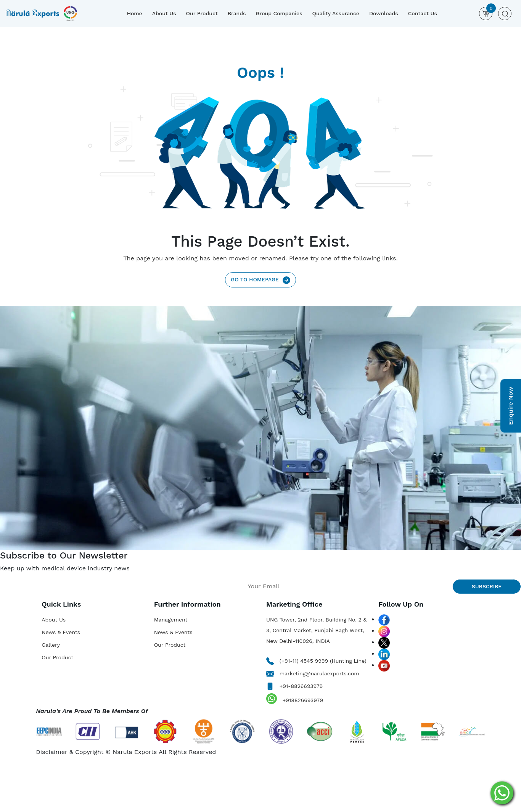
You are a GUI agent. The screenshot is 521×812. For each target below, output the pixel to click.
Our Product (202, 13)
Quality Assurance (336, 13)
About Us (164, 13)
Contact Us (423, 13)
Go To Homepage (260, 280)
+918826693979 (295, 699)
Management (171, 620)
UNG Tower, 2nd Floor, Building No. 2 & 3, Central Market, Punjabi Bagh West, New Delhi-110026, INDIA (316, 630)
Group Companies (279, 13)
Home (135, 13)
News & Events (61, 632)
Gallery (51, 645)
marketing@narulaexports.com (313, 673)
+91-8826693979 (294, 686)
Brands (237, 13)
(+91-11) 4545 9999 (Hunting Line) (316, 661)
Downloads (384, 13)
